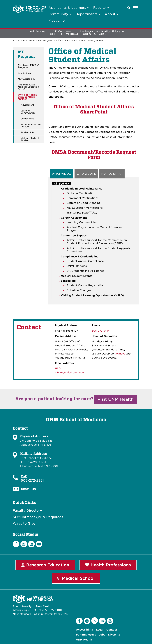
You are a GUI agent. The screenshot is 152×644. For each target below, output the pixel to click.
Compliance (27, 119)
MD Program (45, 41)
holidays (120, 354)
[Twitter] (95, 621)
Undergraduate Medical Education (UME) (28, 87)
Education (29, 41)
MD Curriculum (26, 79)
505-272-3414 (101, 331)
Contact (112, 630)
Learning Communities (28, 112)
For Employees (86, 635)
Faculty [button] (101, 8)
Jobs (102, 635)
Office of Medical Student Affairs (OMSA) (79, 41)
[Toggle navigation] (136, 8)
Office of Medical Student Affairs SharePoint (94, 109)
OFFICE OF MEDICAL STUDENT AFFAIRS (78, 34)
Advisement (27, 105)
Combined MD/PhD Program (29, 66)
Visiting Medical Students (30, 139)
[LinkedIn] (31, 544)
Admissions (37, 31)
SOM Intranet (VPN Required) (38, 517)
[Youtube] (39, 544)
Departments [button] (88, 14)
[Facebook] (16, 544)
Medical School (76, 578)
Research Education (45, 565)
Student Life (27, 132)
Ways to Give (24, 524)
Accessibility (85, 630)
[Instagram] (24, 544)
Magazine (57, 21)
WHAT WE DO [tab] (61, 174)
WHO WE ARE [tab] (86, 174)
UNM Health (84, 640)
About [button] (112, 14)
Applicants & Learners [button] (69, 8)
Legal (100, 630)
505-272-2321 (32, 480)
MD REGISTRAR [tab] (112, 174)
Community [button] (60, 14)
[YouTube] (110, 621)
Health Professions (108, 565)
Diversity (114, 635)
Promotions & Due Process (31, 126)
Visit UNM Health (115, 399)
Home (16, 41)
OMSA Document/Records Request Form (94, 155)
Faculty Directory (27, 511)
